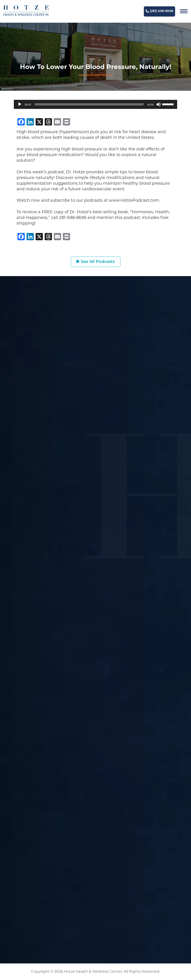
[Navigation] (184, 11)
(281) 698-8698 (159, 11)
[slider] (89, 104)
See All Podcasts (96, 262)
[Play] (20, 104)
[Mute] (159, 104)
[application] (95, 104)
